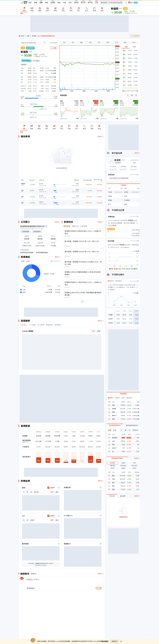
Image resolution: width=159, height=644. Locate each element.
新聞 (36, 3)
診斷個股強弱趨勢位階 (47, 36)
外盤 (137, 91)
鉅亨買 (83, 3)
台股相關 (84, 226)
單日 (93, 331)
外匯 (64, 3)
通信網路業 (30, 48)
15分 (116, 42)
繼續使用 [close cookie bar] (114, 641)
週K (82, 42)
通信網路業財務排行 (117, 468)
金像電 (114, 408)
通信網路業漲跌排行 (115, 425)
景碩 (113, 419)
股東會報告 (37, 232)
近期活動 (123, 185)
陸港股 (53, 3)
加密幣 (76, 3)
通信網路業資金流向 (132, 425)
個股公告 (75, 226)
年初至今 (135, 430)
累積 (99, 331)
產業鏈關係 (123, 393)
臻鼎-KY (114, 415)
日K (73, 42)
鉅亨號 (90, 3)
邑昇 (62, 101)
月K (90, 42)
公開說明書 (25, 232)
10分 (108, 42)
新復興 (34, 36)
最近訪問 (123, 505)
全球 (70, 3)
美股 (47, 3)
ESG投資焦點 (135, 36)
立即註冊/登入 (123, 526)
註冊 (136, 3)
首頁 (30, 3)
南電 (113, 412)
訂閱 (96, 3)
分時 (64, 42)
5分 (99, 42)
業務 (28, 261)
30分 (125, 42)
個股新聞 (67, 226)
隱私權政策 (105, 641)
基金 (59, 3)
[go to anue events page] (126, 3)
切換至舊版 (54, 43)
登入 (132, 3)
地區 (23, 261)
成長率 (52, 487)
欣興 (113, 405)
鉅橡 (101, 101)
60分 (134, 42)
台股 (41, 3)
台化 (121, 101)
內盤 (123, 91)
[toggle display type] (59, 487)
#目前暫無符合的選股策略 (119, 178)
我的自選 (112, 505)
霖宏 (81, 101)
